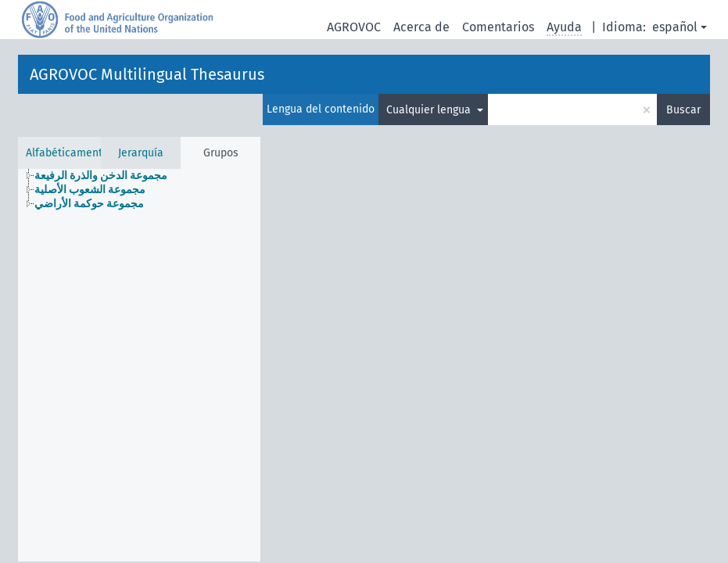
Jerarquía (141, 153)
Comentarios (498, 27)
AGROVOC (354, 27)
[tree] (139, 190)
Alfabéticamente (67, 153)
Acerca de (421, 27)
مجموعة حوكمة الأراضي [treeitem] (89, 204)
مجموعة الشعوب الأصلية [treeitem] (90, 190)
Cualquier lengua (430, 110)
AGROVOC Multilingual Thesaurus (147, 74)
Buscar (683, 110)
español (675, 27)
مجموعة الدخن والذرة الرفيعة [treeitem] (101, 176)
